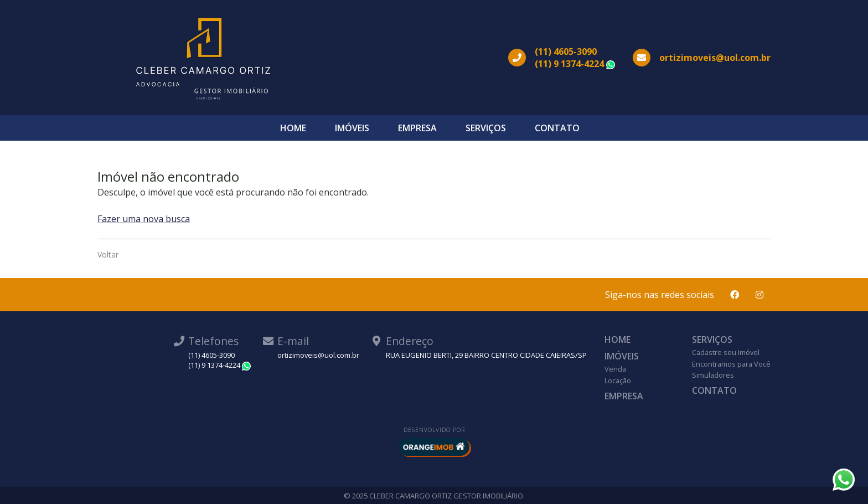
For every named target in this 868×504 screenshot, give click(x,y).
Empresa (417, 128)
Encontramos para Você (731, 364)
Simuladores (713, 375)
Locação (618, 380)
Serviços (486, 128)
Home (293, 128)
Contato (557, 128)
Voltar (108, 254)
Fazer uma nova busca (144, 219)
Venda (615, 369)
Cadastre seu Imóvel (726, 352)
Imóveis (352, 128)
